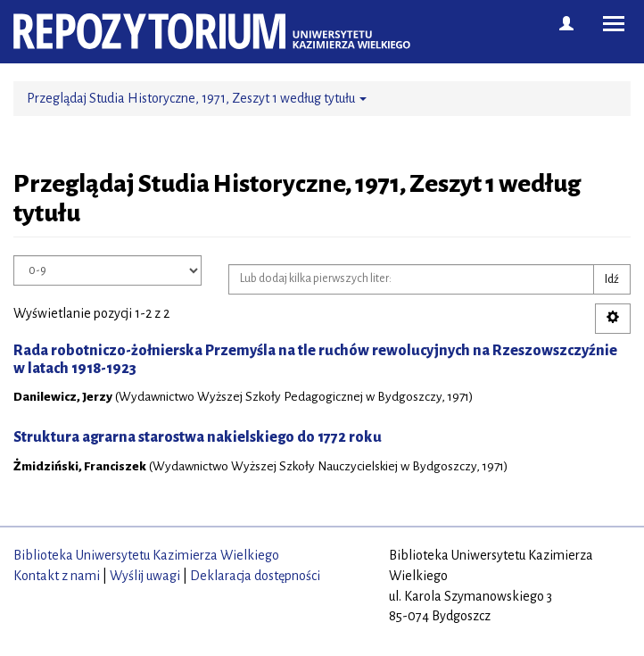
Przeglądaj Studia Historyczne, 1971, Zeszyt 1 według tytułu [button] (197, 98)
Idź (612, 279)
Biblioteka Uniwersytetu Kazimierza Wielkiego (146, 555)
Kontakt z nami (57, 576)
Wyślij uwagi (145, 576)
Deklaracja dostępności (255, 576)
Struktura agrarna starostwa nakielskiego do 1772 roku (198, 437)
